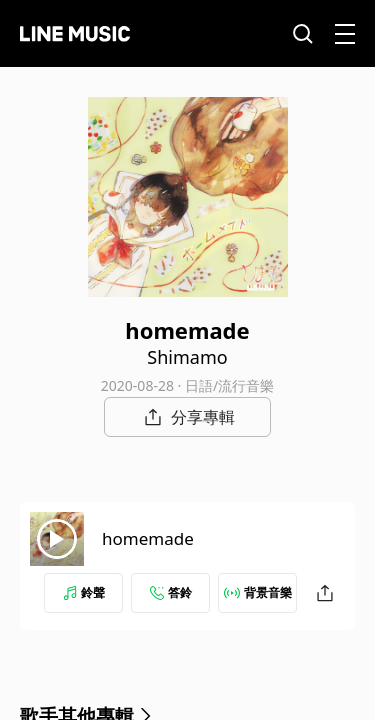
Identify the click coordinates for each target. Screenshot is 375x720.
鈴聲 (84, 592)
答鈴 (171, 592)
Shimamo (187, 357)
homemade (148, 538)
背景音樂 (258, 592)
